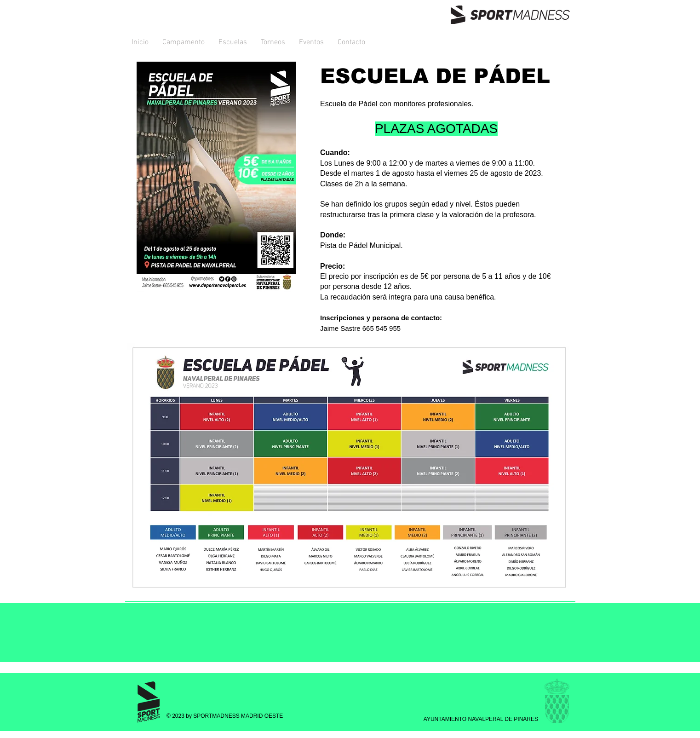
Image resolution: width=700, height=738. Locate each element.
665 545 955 (382, 328)
